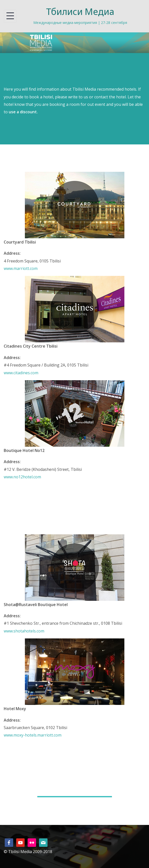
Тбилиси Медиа (80, 12)
